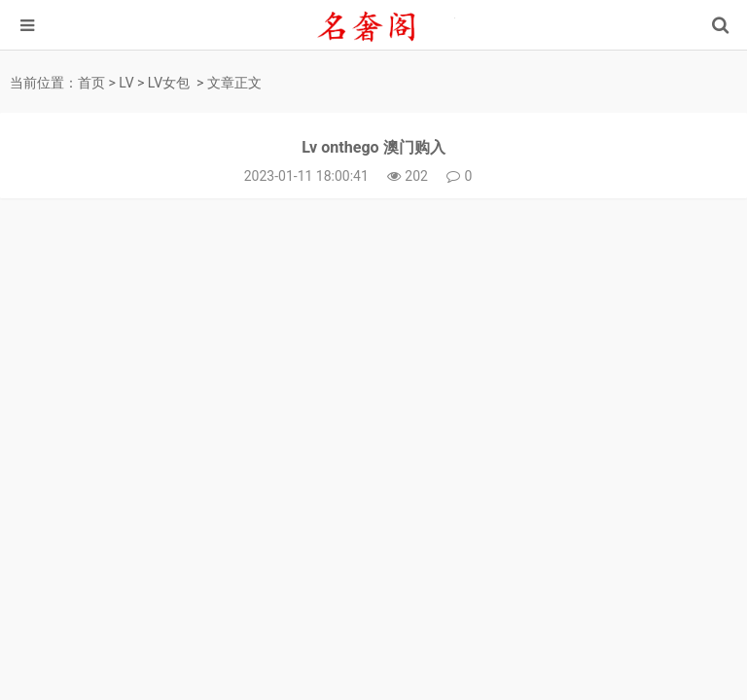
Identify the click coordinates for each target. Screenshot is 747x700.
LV (126, 83)
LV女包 (169, 83)
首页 (91, 83)
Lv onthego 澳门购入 (373, 147)
